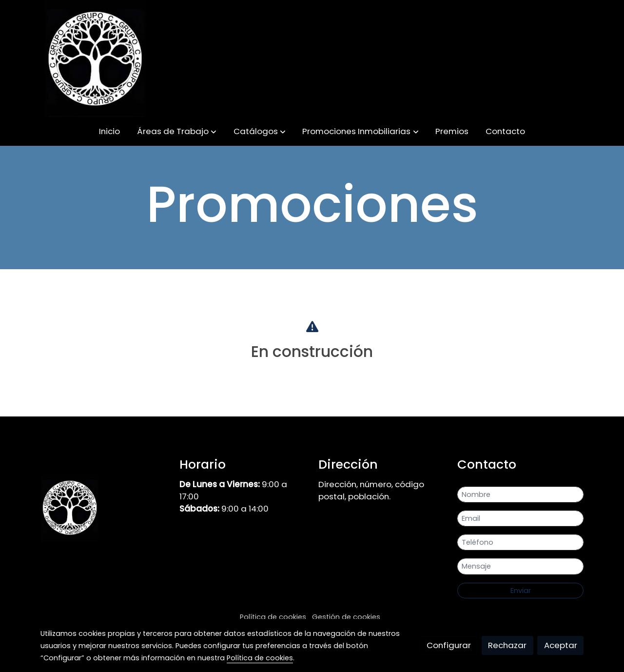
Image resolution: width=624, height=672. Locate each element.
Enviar (521, 591)
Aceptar (561, 645)
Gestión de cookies (346, 617)
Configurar (449, 645)
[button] (177, 131)
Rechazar (507, 645)
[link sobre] (104, 510)
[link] (95, 59)
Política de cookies (273, 617)
